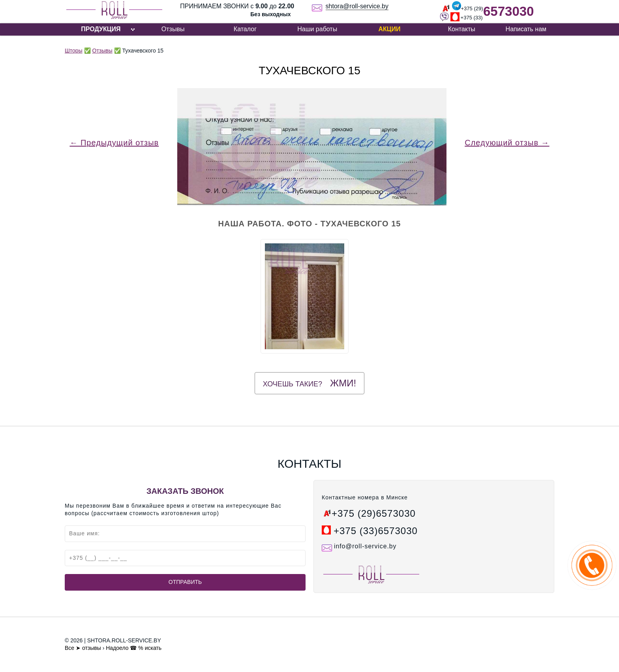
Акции (389, 29)
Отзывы (173, 29)
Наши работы (317, 29)
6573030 (508, 11)
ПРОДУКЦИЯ (101, 29)
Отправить (185, 582)
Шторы (74, 51)
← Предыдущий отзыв (114, 143)
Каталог (245, 29)
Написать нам (526, 29)
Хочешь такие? (309, 383)
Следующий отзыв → (507, 143)
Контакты (462, 29)
